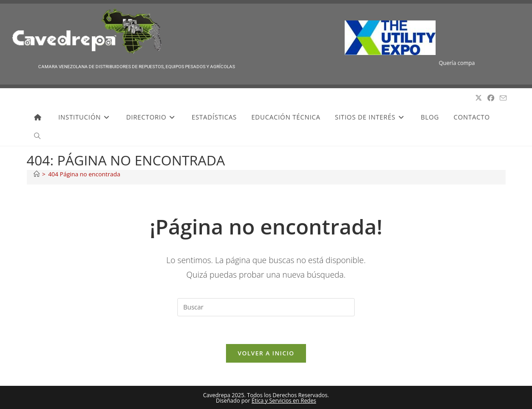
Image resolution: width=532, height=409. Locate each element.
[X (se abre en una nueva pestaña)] (479, 98)
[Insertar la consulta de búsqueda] (266, 307)
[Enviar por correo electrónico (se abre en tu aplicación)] (503, 98)
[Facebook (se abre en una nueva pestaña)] (491, 98)
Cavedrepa (47, 98)
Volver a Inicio (266, 353)
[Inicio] (37, 174)
